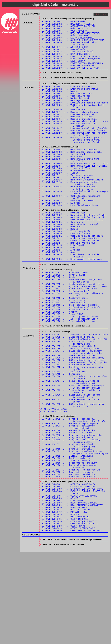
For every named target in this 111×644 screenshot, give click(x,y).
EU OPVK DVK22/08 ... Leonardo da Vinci (67, 195)
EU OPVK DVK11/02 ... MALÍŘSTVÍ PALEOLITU (68, 25)
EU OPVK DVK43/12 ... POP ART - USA (64, 599)
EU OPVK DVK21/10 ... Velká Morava (64, 126)
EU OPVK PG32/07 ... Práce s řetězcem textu (69, 337)
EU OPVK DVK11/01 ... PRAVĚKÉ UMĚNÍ (64, 23)
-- (104, 15)
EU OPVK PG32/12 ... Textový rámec (64, 353)
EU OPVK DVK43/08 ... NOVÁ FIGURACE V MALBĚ (69, 588)
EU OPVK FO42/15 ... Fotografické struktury (69, 541)
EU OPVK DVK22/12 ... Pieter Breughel (65, 206)
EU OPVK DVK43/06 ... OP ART (60, 583)
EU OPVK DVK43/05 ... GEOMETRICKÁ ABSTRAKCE (69, 580)
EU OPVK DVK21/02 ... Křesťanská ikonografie (70, 101)
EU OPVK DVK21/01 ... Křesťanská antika (67, 98)
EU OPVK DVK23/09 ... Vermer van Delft (66, 269)
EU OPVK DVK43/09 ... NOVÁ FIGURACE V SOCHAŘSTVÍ (72, 591)
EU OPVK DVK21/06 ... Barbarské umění (65, 112)
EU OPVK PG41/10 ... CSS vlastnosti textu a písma (73, 420)
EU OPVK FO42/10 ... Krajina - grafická (67, 525)
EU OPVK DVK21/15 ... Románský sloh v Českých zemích (75, 140)
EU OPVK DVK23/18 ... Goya (59, 294)
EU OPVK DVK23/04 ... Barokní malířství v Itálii (72, 256)
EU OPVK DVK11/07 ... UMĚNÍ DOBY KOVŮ (65, 39)
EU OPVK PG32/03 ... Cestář (59, 323)
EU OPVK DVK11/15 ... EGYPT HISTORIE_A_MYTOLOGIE (72, 64)
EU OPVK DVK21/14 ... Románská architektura (69, 137)
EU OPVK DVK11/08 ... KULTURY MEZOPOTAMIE (68, 42)
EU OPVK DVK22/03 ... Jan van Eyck (64, 178)
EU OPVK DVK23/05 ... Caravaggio (62, 258)
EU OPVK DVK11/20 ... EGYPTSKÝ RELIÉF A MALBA (70, 77)
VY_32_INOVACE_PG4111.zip (53, 480)
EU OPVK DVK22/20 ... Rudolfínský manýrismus (70, 239)
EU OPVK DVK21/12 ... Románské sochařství (68, 131)
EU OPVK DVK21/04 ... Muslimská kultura (67, 107)
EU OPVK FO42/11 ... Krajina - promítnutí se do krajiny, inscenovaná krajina (75, 529)
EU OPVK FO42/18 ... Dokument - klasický (67, 552)
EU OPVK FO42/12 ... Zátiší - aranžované (67, 533)
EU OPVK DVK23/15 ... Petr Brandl (63, 286)
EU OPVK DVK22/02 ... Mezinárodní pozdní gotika (72, 176)
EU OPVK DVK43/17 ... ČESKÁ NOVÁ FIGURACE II (70, 613)
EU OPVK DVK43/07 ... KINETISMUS (62, 585)
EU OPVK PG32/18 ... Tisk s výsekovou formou (70, 370)
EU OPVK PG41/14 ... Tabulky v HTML (64, 434)
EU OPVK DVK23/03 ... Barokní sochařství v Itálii (73, 253)
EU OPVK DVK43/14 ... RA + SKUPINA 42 (65, 605)
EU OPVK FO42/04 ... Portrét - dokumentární (69, 503)
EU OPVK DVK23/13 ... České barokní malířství (70, 280)
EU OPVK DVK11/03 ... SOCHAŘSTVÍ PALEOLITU (69, 28)
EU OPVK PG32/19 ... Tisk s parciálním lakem (70, 372)
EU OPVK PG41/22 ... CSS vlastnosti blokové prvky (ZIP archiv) (73, 474)
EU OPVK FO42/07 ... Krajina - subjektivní (69, 511)
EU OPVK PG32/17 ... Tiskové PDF (62, 367)
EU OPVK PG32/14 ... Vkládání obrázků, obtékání (72, 359)
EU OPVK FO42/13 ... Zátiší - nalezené (66, 536)
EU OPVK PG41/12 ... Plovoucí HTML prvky (67, 426)
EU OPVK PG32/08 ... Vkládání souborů (65, 339)
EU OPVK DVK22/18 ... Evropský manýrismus (68, 233)
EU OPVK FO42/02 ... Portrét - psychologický (70, 494)
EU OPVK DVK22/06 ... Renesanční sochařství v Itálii (75, 189)
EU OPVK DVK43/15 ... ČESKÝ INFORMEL (65, 607)
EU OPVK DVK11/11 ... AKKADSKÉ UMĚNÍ (65, 53)
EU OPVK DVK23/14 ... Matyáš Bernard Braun (69, 283)
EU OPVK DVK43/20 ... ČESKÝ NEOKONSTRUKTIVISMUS (72, 621)
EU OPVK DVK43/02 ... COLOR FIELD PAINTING (69, 569)
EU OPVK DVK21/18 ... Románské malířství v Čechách (74, 151)
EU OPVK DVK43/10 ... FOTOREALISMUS (64, 594)
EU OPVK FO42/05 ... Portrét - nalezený (67, 505)
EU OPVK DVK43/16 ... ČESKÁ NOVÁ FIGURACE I (69, 610)
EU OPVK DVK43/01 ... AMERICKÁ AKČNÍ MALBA (69, 566)
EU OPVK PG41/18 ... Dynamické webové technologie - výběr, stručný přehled (74, 452)
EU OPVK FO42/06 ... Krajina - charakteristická (72, 508)
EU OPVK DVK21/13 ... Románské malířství (67, 134)
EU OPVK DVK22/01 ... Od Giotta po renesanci (70, 173)
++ (97, 15)
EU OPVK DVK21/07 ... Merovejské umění (66, 115)
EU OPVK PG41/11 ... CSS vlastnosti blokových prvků (74, 423)
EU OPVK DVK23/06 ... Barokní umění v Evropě (70, 261)
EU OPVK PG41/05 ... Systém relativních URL (69, 404)
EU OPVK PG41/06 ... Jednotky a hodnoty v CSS (70, 407)
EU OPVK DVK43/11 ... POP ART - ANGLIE (66, 596)
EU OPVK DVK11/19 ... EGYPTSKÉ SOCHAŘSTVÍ (68, 75)
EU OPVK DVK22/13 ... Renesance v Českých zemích (72, 209)
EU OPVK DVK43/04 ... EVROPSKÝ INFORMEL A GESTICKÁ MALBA (74, 576)
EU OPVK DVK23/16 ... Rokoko (60, 289)
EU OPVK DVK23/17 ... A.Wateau (61, 291)
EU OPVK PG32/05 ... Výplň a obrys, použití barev (73, 331)
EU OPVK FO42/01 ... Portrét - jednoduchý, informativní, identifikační (74, 490)
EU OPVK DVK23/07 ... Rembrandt (62, 264)
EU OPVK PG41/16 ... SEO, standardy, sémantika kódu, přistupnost (75, 441)
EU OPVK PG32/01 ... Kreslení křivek (65, 317)
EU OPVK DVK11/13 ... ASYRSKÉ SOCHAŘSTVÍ (67, 58)
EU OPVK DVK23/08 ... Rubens (60, 267)
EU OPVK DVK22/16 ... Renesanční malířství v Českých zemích (75, 224)
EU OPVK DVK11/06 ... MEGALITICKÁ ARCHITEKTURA (71, 36)
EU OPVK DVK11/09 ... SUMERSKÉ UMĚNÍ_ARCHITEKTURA (73, 45)
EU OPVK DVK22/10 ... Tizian (60, 200)
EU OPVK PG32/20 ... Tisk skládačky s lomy (69, 375)
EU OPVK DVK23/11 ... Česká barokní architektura (72, 275)
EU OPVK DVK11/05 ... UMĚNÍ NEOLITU (64, 34)
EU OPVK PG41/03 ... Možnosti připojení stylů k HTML (75, 396)
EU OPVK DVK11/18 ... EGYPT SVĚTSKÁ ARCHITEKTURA (72, 72)
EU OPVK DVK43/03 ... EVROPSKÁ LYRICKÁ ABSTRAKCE (72, 572)
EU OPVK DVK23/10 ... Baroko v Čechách (66, 272)
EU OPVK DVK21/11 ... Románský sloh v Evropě (70, 129)
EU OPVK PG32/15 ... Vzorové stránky (65, 361)
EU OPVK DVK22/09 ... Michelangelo (64, 198)
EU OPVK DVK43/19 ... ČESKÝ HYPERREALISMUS (69, 618)
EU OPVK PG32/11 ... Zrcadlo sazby (64, 350)
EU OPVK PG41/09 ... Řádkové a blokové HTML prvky (73, 418)
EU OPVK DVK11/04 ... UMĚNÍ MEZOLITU (65, 31)
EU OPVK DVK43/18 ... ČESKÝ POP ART (64, 616)
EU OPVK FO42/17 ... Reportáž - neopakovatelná (71, 549)
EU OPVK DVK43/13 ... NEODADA (60, 602)
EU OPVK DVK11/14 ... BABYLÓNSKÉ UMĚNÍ (66, 61)
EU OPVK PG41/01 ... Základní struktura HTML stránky (75, 390)
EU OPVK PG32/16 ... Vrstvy (59, 364)
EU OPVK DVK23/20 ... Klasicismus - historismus (72, 302)
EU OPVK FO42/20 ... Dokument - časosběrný (69, 558)
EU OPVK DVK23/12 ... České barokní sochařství (71, 278)
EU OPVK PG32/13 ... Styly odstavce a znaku (69, 356)
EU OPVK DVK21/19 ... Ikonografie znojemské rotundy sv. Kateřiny (74, 155)
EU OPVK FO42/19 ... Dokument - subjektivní (69, 555)
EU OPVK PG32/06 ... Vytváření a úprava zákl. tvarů (74, 334)
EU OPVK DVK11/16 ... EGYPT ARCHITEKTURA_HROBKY (72, 66)
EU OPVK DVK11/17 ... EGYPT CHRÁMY (64, 69)
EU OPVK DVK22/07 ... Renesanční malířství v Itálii (74, 192)
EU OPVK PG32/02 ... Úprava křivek (64, 320)
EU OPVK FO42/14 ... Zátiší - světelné (66, 538)
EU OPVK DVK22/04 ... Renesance (62, 181)
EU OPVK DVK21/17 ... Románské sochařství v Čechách (74, 148)
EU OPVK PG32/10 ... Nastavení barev (65, 348)
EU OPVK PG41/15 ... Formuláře (61, 437)
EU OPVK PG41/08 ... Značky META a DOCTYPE (69, 415)
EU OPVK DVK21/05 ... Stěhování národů (66, 109)
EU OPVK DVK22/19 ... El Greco (61, 236)
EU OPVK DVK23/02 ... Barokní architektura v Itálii (74, 250)
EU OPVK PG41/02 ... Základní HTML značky (68, 393)
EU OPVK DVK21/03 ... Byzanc (60, 104)
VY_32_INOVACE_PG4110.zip (53, 478)
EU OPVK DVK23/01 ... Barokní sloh (64, 247)
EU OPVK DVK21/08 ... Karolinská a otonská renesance (75, 118)
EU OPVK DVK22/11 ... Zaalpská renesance (67, 203)
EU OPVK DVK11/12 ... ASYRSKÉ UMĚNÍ (64, 55)
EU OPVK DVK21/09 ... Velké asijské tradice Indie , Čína (74, 122)
